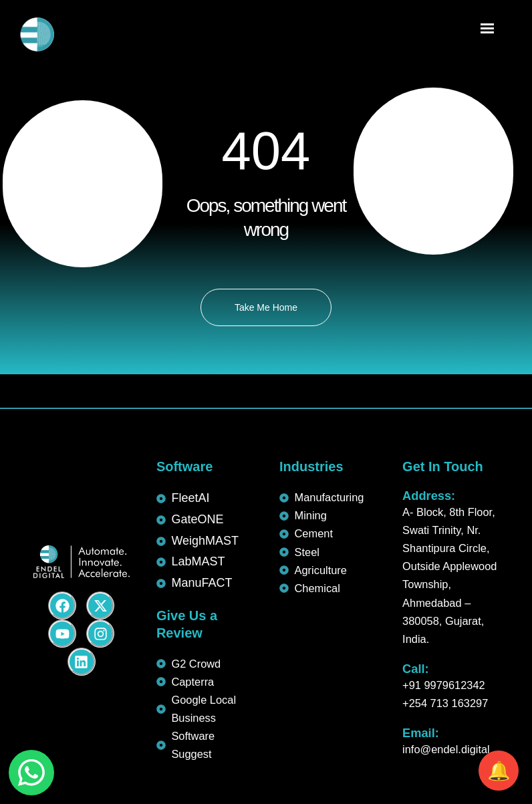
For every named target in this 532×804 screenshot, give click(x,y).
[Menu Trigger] (487, 30)
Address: (429, 496)
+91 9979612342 (444, 685)
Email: (421, 733)
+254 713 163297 (445, 703)
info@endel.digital (446, 749)
